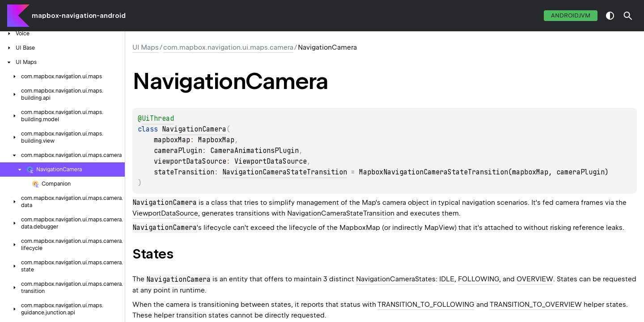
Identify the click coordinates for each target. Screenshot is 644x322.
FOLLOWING (479, 279)
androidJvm (571, 15)
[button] (628, 16)
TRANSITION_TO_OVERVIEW (536, 305)
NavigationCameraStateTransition (285, 172)
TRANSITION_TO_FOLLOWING (426, 305)
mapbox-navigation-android (79, 16)
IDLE (447, 279)
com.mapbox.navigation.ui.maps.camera (228, 47)
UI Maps (146, 47)
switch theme (610, 16)
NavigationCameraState (394, 279)
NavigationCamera (194, 129)
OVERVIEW (535, 279)
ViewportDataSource (271, 161)
